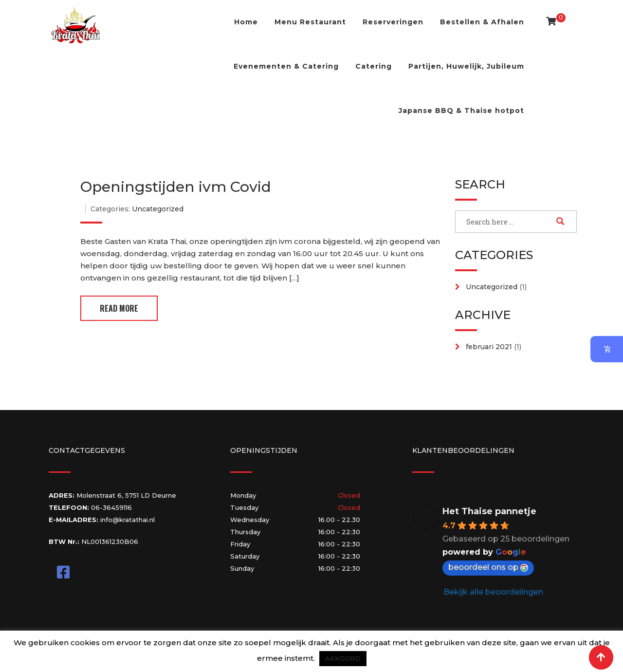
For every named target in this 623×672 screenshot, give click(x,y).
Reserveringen (393, 22)
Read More (119, 308)
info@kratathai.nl (128, 520)
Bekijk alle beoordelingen (493, 592)
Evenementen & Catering (286, 66)
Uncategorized (158, 209)
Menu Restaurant (310, 22)
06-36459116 (111, 507)
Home (246, 22)
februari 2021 (489, 347)
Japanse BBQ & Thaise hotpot (461, 111)
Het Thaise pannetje (489, 511)
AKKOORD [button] (343, 658)
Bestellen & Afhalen (482, 22)
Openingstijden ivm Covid (176, 187)
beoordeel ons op (488, 567)
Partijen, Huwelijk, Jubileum (466, 66)
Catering (374, 66)
